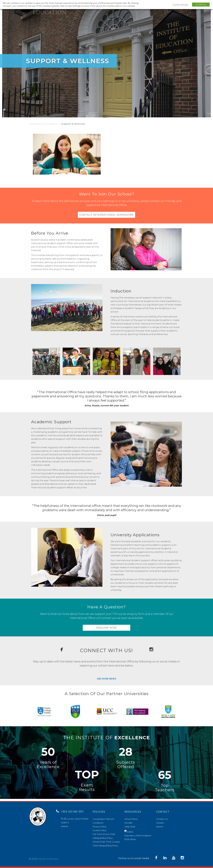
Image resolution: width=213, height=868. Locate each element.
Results (87, 792)
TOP (87, 777)
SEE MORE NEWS (107, 681)
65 (165, 777)
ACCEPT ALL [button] (201, 4)
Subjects (126, 764)
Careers (160, 823)
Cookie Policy (100, 830)
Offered (126, 769)
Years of (48, 764)
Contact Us (162, 819)
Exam (87, 787)
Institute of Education (48, 859)
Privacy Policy (100, 827)
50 (48, 754)
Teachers (165, 792)
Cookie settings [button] (180, 4)
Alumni (160, 827)
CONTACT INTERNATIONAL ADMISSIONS (106, 215)
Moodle (128, 823)
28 (126, 754)
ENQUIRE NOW (106, 629)
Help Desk (130, 827)
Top (165, 788)
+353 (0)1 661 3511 (72, 812)
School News (131, 819)
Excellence (48, 769)
